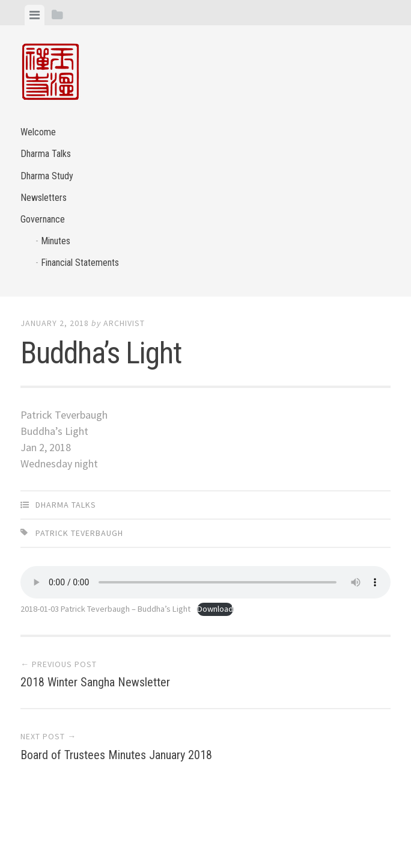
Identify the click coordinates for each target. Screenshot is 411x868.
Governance (43, 219)
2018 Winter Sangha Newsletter (95, 682)
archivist (124, 323)
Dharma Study (47, 176)
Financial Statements (80, 263)
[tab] (35, 15)
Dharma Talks (46, 154)
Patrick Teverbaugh (79, 533)
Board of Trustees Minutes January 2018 (116, 755)
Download (215, 609)
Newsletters (44, 198)
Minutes (56, 241)
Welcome (38, 132)
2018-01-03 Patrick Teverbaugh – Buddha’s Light (105, 609)
